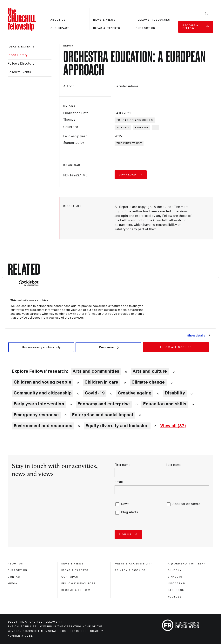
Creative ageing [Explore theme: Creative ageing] (135, 393)
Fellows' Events (19, 72)
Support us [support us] (17, 570)
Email (119, 482)
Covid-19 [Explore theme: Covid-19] (95, 393)
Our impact (60, 28)
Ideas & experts (107, 28)
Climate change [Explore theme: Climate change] (148, 382)
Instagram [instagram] (177, 584)
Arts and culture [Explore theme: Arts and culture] (150, 371)
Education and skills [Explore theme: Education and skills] (165, 404)
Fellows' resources (153, 20)
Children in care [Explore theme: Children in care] (101, 382)
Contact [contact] (15, 577)
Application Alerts (186, 504)
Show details (196, 335)
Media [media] (13, 584)
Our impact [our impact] (71, 577)
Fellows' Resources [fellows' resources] (79, 584)
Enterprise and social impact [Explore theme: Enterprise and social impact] (103, 415)
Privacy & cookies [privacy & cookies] (130, 570)
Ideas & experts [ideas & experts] (21, 47)
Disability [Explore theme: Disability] (175, 393)
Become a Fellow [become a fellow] (76, 590)
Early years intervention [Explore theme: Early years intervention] (39, 404)
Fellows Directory (21, 64)
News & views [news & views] (73, 564)
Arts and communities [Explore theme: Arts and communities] (96, 371)
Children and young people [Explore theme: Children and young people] (42, 382)
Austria (123, 128)
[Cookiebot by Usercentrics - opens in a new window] (21, 283)
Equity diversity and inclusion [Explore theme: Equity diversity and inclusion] (117, 426)
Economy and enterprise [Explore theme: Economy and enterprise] (104, 404)
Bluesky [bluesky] (175, 570)
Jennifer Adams (127, 86)
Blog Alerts (130, 512)
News (125, 504)
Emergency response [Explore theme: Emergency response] (36, 415)
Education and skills (135, 120)
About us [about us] (15, 564)
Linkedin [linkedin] (175, 577)
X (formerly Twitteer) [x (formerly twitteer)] (187, 564)
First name (123, 465)
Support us (145, 28)
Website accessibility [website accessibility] (133, 564)
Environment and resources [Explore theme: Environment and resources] (43, 426)
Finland (142, 128)
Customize (109, 347)
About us (58, 20)
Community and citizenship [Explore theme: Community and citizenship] (43, 393)
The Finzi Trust (129, 143)
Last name (174, 465)
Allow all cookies (176, 347)
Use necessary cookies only (41, 347)
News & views (104, 20)
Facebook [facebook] (176, 590)
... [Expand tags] (156, 128)
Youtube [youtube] (175, 597)
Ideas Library (18, 55)
